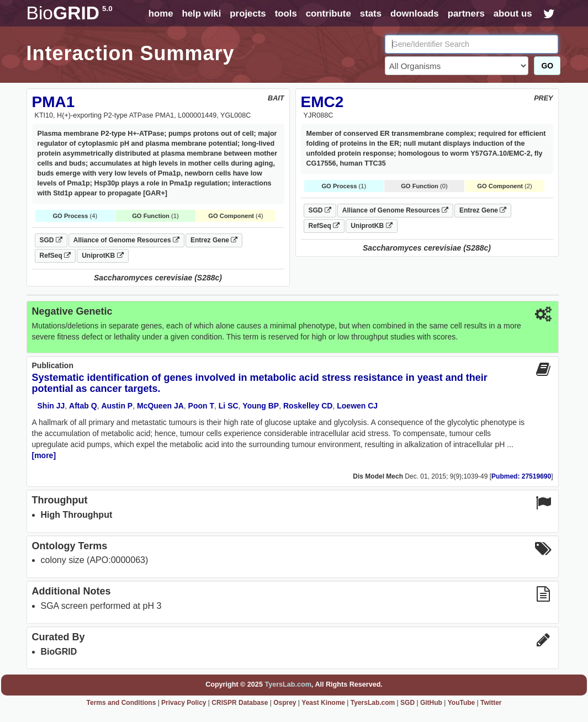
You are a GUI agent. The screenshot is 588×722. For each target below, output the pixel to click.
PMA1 (54, 102)
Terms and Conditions (121, 703)
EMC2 (322, 102)
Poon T (201, 406)
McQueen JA (160, 406)
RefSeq (55, 256)
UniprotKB (102, 256)
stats (371, 14)
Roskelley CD (308, 406)
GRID (70, 13)
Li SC (229, 406)
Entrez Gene (214, 240)
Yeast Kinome (323, 703)
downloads (415, 14)
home (161, 14)
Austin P (117, 406)
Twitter (491, 703)
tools (286, 14)
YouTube (462, 703)
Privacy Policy (184, 703)
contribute (329, 14)
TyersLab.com (288, 684)
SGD (51, 240)
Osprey (285, 703)
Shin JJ (51, 406)
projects (248, 14)
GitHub (431, 703)
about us (513, 14)
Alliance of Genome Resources (126, 240)
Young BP (261, 406)
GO (547, 66)
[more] (44, 455)
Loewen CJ (357, 406)
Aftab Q (83, 406)
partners (466, 14)
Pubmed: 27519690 (521, 476)
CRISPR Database (240, 703)
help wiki (201, 14)
